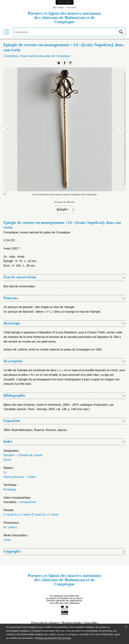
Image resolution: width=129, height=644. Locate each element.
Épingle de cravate (31, 455)
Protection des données (45, 623)
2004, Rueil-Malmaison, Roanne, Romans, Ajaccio (35, 430)
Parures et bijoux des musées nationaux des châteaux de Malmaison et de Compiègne (64, 18)
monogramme (28, 502)
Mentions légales (72, 623)
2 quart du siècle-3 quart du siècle (31, 515)
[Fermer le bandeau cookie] (126, 627)
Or (5, 472)
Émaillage (10, 489)
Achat (7, 540)
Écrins (7, 460)
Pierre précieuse (14, 477)
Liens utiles (91, 623)
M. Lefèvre (10, 527)
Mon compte (59, 8)
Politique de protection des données (53, 638)
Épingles (62, 210)
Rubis (32, 477)
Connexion (71, 8)
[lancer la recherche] (121, 32)
